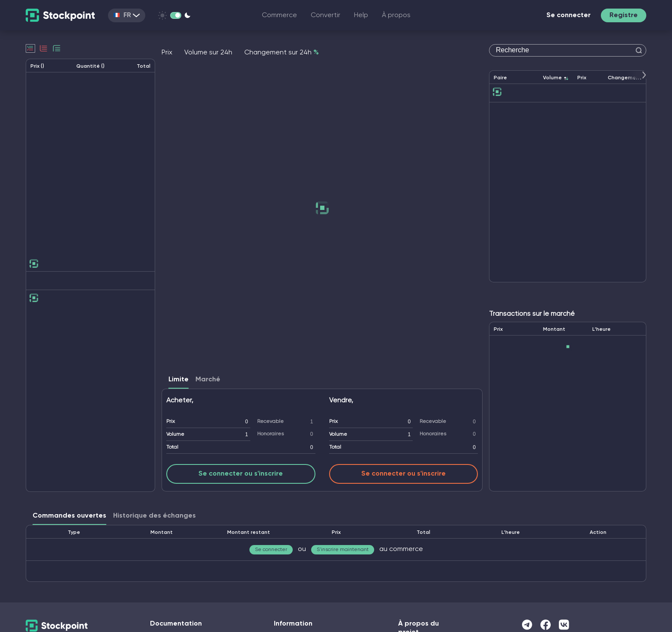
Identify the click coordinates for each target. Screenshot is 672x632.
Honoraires (270, 434)
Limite (178, 380)
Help (361, 15)
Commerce (279, 15)
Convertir (325, 15)
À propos (396, 15)
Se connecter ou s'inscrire (241, 474)
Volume (175, 434)
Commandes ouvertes (69, 516)
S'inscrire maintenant (343, 550)
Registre (624, 15)
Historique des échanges (154, 516)
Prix (171, 422)
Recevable (270, 422)
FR (127, 15)
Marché (208, 380)
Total (172, 447)
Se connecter (568, 15)
